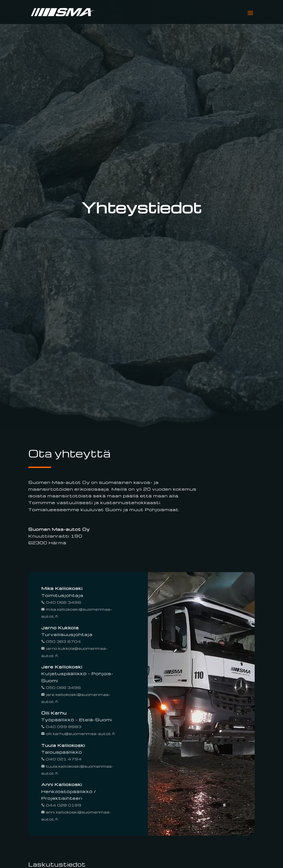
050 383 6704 (63, 641)
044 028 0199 (63, 805)
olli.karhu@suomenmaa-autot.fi (80, 734)
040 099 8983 (63, 727)
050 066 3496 (63, 687)
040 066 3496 (63, 602)
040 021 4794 (63, 759)
